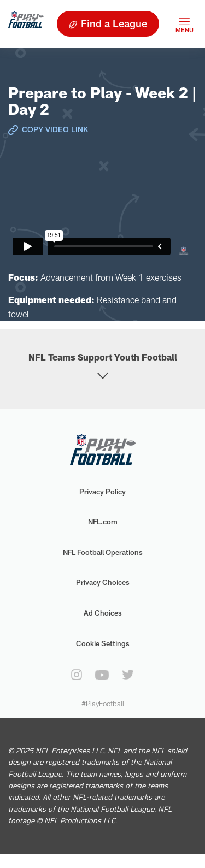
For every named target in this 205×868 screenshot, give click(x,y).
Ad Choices (103, 613)
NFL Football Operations (103, 552)
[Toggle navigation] (184, 24)
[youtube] (102, 675)
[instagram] (77, 675)
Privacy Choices (103, 582)
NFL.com (103, 522)
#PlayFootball (103, 704)
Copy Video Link (55, 129)
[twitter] (128, 675)
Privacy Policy (102, 492)
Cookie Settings (103, 643)
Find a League (114, 23)
